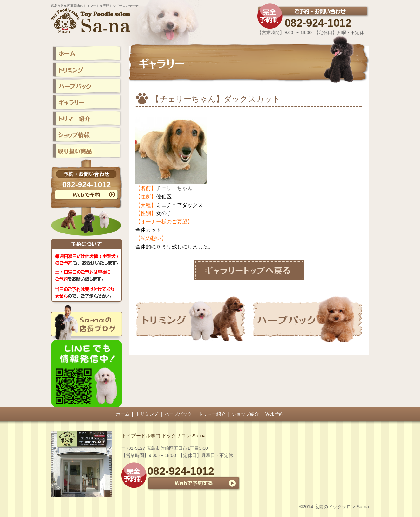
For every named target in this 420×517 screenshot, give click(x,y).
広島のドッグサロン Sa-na (342, 507)
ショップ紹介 (245, 414)
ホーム (123, 414)
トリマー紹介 (212, 414)
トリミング (147, 414)
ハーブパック (178, 414)
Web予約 (274, 414)
